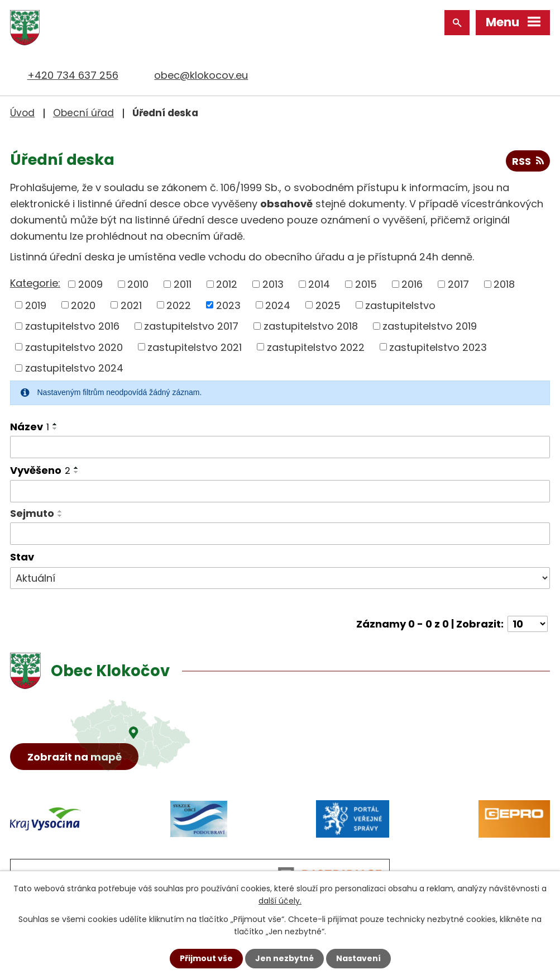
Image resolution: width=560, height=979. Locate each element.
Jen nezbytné (284, 958)
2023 (228, 305)
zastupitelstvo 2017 (191, 326)
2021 (131, 305)
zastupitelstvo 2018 (311, 326)
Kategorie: (35, 283)
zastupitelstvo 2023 (438, 347)
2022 (179, 305)
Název (30, 427)
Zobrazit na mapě (75, 757)
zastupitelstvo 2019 (430, 326)
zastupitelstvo (400, 305)
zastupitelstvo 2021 (195, 347)
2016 (412, 284)
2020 (83, 305)
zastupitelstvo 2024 (74, 368)
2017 (458, 284)
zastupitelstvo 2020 (74, 347)
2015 (366, 284)
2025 (328, 305)
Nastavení (358, 958)
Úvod (22, 113)
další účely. (280, 901)
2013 (273, 284)
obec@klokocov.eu (201, 75)
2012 (227, 284)
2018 (504, 284)
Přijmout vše (206, 958)
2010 (138, 284)
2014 (319, 284)
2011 (183, 284)
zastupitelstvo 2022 (316, 347)
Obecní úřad (83, 113)
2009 (90, 284)
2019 (36, 305)
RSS (528, 161)
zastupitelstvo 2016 (72, 326)
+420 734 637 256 (73, 75)
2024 (278, 305)
